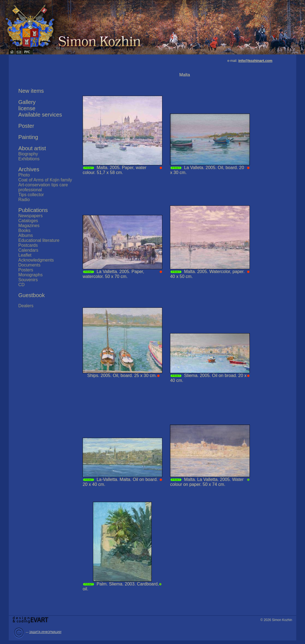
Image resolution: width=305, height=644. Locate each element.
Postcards (28, 245)
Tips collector (31, 195)
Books (24, 230)
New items (31, 91)
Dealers (26, 306)
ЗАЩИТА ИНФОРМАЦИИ (45, 632)
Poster (26, 126)
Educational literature (39, 240)
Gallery (27, 102)
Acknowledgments (36, 260)
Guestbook (32, 295)
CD (21, 285)
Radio (24, 200)
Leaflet (25, 255)
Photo (24, 175)
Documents (29, 265)
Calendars (28, 250)
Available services (40, 115)
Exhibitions (29, 159)
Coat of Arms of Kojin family (45, 180)
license (27, 108)
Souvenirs (28, 280)
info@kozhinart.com (255, 61)
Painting (28, 137)
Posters (26, 270)
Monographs (30, 275)
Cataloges (28, 221)
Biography (28, 154)
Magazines (29, 226)
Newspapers (30, 216)
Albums (26, 235)
